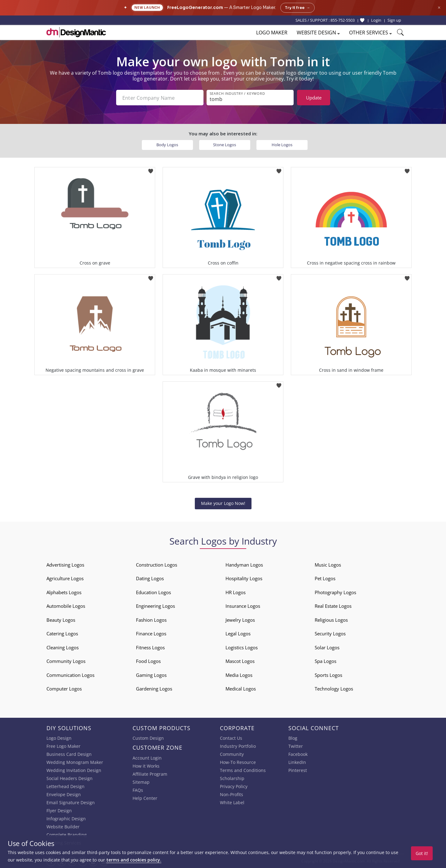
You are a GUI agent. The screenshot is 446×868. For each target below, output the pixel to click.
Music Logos (328, 565)
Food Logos (148, 661)
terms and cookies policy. (134, 860)
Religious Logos (331, 620)
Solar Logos (327, 647)
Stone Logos (225, 145)
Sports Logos (328, 675)
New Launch (147, 8)
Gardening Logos (154, 689)
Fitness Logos (150, 647)
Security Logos (330, 633)
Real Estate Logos (333, 606)
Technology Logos (334, 689)
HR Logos (236, 592)
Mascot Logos (240, 661)
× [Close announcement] (439, 8)
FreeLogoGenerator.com (195, 8)
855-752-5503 (343, 20)
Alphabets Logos (64, 592)
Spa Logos (326, 661)
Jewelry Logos (240, 620)
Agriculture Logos (65, 578)
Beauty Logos (61, 620)
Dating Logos (150, 578)
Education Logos (153, 592)
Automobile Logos (66, 606)
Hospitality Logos (244, 578)
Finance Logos (151, 633)
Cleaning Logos (63, 647)
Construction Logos (157, 565)
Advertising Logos (65, 565)
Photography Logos (335, 592)
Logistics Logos (242, 647)
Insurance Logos (243, 606)
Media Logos (239, 675)
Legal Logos (238, 633)
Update (314, 98)
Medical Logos (241, 689)
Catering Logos (62, 633)
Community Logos (66, 661)
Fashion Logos (151, 620)
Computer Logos (64, 689)
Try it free (297, 8)
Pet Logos (325, 578)
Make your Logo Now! (223, 503)
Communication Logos (70, 675)
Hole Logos (282, 145)
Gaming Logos (151, 675)
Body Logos (167, 145)
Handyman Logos (244, 565)
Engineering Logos (155, 606)
